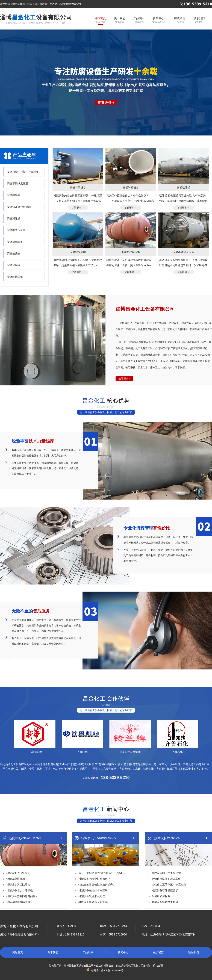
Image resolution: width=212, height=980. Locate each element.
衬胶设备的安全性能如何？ (94, 879)
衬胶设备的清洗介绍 (18, 873)
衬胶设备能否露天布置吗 (93, 902)
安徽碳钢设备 (15, 242)
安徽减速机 (14, 218)
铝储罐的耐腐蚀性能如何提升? (96, 885)
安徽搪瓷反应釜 (16, 230)
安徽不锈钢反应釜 (18, 183)
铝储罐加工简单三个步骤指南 (169, 885)
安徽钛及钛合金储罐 (19, 207)
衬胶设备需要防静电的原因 (22, 896)
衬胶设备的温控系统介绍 (166, 873)
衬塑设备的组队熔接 (18, 885)
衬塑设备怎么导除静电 (20, 890)
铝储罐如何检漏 (161, 896)
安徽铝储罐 (14, 265)
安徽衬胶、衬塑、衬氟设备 (23, 172)
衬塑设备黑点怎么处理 (92, 896)
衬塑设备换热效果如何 (165, 902)
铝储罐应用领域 (16, 879)
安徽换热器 (14, 253)
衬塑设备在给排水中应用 (93, 890)
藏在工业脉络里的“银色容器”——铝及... (102, 873)
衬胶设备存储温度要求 (165, 890)
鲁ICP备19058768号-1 (113, 970)
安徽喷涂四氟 (15, 277)
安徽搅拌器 (14, 195)
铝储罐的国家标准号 (18, 902)
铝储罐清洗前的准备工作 (166, 879)
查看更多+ (124, 379)
